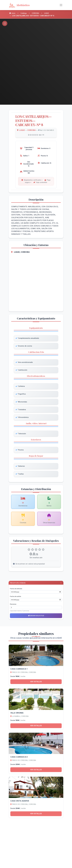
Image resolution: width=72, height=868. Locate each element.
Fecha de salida (15, 598)
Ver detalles (36, 683)
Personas (13, 605)
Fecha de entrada (16, 590)
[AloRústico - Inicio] (26, 5)
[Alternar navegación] (61, 5)
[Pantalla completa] (5, 23)
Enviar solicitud (36, 617)
